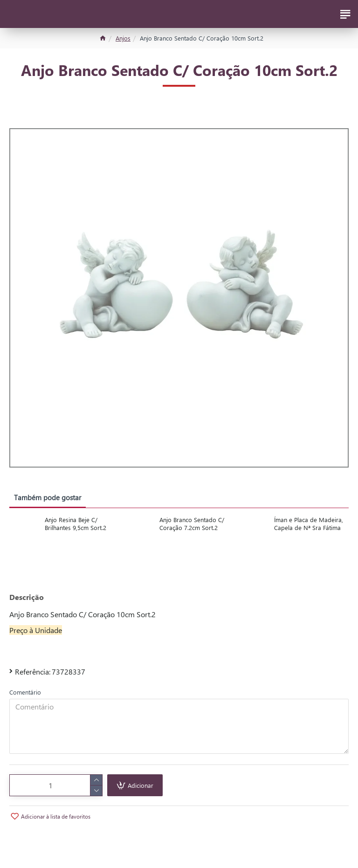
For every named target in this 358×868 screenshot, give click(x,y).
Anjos (123, 38)
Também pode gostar (48, 497)
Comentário (25, 692)
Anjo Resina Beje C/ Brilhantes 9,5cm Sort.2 (76, 524)
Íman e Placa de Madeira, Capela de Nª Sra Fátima (309, 524)
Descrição (27, 597)
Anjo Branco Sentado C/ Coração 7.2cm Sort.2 (192, 524)
